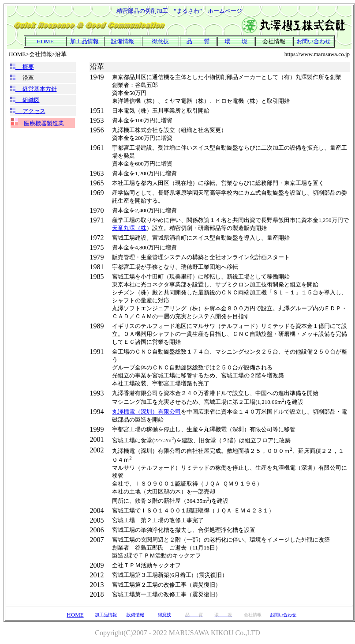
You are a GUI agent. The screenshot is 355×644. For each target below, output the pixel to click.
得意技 (160, 41)
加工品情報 (84, 41)
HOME (75, 615)
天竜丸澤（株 (129, 228)
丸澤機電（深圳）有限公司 (146, 412)
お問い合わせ (314, 41)
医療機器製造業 (41, 123)
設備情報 (123, 41)
